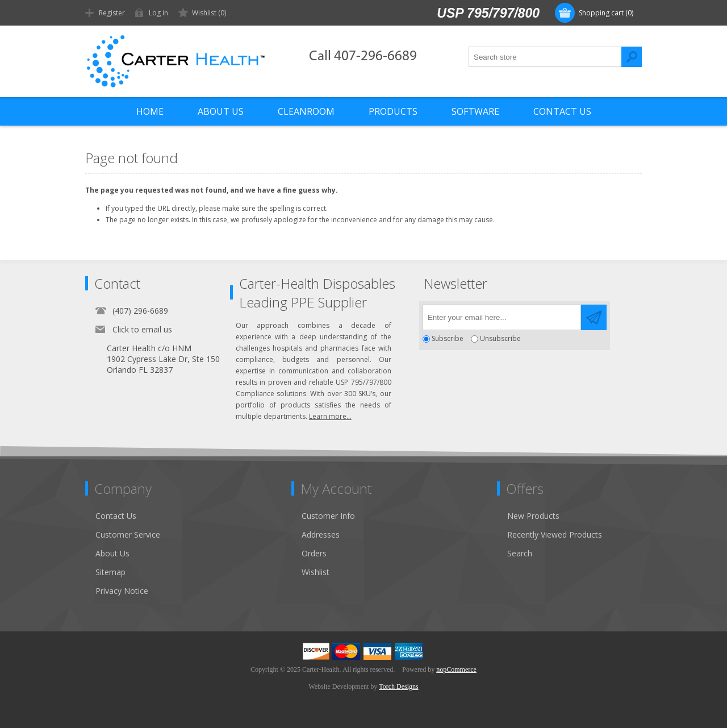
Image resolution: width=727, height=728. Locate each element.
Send (594, 317)
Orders (314, 553)
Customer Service (128, 534)
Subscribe (448, 339)
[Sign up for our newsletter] (502, 317)
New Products (533, 516)
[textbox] (545, 57)
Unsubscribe (500, 339)
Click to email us (142, 329)
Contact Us (116, 516)
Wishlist (316, 572)
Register (112, 13)
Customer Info (328, 516)
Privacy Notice (122, 591)
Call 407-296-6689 (363, 57)
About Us (112, 553)
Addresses (321, 534)
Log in (158, 13)
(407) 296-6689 (140, 311)
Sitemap (110, 572)
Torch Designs (398, 687)
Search (632, 57)
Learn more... (330, 416)
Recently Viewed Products (555, 534)
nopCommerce (456, 669)
